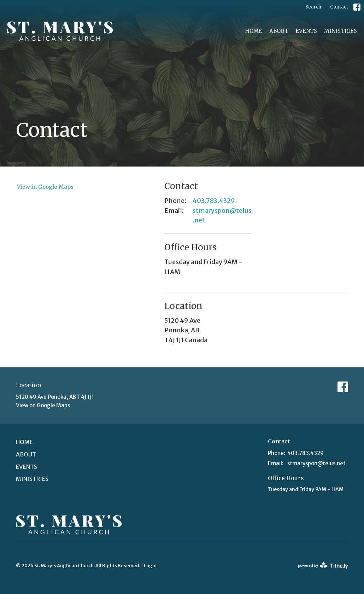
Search (313, 7)
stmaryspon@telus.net (222, 216)
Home (254, 31)
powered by (323, 566)
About (279, 31)
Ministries (340, 31)
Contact (339, 7)
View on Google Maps (43, 405)
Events (306, 31)
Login (150, 566)
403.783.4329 (214, 201)
